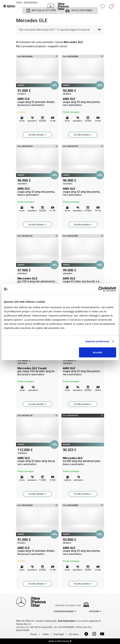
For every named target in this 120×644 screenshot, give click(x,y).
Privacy (34, 634)
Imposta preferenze (97, 341)
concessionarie (64, 611)
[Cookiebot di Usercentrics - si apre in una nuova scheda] (101, 289)
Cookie (45, 634)
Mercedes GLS (37, 282)
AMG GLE (83, 102)
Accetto (97, 352)
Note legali (59, 634)
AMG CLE (37, 102)
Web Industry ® (64, 641)
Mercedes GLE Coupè (37, 371)
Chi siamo (74, 634)
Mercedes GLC (83, 461)
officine (94, 611)
